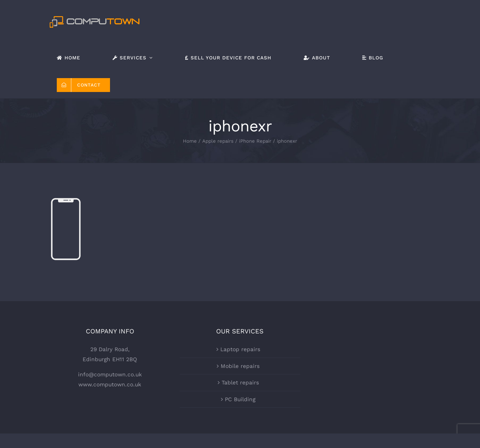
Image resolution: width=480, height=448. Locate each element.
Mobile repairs (240, 339)
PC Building (240, 372)
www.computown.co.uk (110, 357)
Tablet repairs (240, 355)
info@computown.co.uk (110, 347)
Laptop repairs (240, 322)
